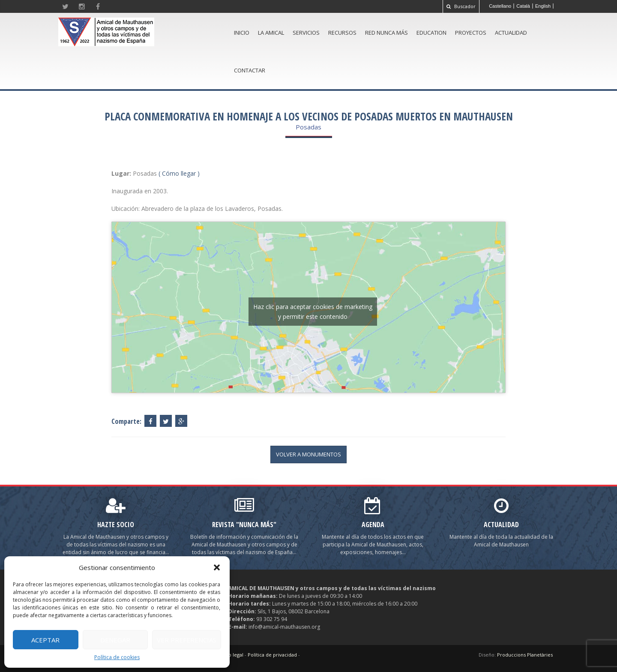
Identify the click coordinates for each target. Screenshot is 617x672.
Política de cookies (117, 657)
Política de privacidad (272, 655)
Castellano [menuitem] (500, 6)
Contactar (250, 70)
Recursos (342, 33)
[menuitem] (500, 6)
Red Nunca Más (386, 33)
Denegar (115, 640)
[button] (217, 567)
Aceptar (45, 640)
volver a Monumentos (308, 454)
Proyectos (471, 33)
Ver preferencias (187, 640)
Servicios (306, 33)
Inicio (242, 33)
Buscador (461, 6)
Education (431, 33)
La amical (271, 33)
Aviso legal (231, 655)
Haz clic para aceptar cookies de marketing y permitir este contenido (313, 312)
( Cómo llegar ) (179, 173)
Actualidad (511, 33)
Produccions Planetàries (525, 655)
